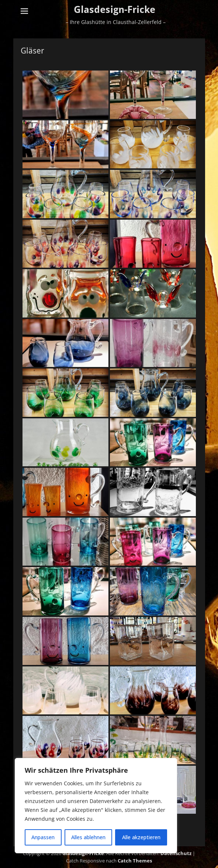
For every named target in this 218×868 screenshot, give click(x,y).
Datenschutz (176, 853)
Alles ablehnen (88, 837)
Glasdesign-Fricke (115, 10)
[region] (96, 806)
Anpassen (43, 837)
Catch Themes (135, 861)
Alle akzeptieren (141, 837)
